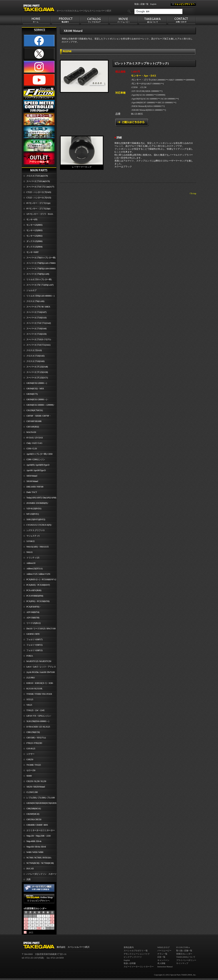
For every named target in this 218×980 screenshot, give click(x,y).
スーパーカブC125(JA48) (37, 367)
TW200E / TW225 (34, 765)
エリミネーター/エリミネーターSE (38, 831)
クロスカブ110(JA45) (35, 356)
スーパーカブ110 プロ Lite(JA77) (40, 187)
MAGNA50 (31, 432)
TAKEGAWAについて (186, 957)
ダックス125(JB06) (34, 241)
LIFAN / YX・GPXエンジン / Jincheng (36, 717)
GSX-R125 (31, 749)
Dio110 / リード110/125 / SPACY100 (41, 629)
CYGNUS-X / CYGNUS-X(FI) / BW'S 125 (37, 526)
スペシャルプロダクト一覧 (136, 951)
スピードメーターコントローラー (139, 967)
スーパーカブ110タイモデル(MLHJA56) (36, 340)
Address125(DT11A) (34, 569)
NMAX (29, 552)
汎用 (28, 879)
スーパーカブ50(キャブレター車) (41, 258)
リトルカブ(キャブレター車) (39, 279)
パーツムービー (164, 951)
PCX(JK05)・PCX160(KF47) (38, 585)
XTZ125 (30, 699)
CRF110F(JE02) (33, 427)
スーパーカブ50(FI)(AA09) (38, 274)
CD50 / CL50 (32, 449)
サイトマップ (182, 963)
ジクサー (30, 754)
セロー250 (31, 770)
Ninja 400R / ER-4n (34, 841)
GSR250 (30, 759)
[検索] (158, 11)
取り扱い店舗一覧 (184, 951)
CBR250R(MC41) (34, 809)
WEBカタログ (163, 947)
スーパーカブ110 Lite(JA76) (38, 181)
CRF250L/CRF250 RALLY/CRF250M (32, 820)
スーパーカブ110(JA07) (36, 312)
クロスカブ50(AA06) (35, 301)
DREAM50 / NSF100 (35, 487)
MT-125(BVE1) (33, 514)
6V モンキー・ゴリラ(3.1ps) (38, 203)
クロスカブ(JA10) (34, 350)
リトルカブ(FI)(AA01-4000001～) (40, 296)
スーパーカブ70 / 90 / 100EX (38, 307)
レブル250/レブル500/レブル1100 (41, 798)
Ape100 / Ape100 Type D (36, 470)
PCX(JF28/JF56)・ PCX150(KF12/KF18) (32, 607)
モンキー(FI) (32, 219)
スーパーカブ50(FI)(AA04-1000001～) (39, 269)
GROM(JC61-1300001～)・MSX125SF (35, 400)
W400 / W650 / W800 (35, 852)
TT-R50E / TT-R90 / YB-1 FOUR (39, 694)
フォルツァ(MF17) (34, 639)
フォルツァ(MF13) (34, 650)
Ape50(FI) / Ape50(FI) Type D (38, 465)
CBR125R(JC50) (33, 732)
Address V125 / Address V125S (38, 574)
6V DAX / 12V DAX (35, 438)
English (153, 4)
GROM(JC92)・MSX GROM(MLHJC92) (33, 389)
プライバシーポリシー (186, 960)
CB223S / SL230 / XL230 (36, 781)
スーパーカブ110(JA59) (36, 334)
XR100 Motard (32, 481)
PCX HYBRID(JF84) (35, 596)
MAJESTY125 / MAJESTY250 (39, 661)
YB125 (29, 705)
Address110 (31, 563)
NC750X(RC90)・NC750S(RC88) (40, 863)
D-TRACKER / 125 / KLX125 (38, 727)
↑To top (193, 193)
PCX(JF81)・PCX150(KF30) (38, 601)
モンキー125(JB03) (34, 230)
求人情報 (161, 963)
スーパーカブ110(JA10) (36, 318)
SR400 (29, 776)
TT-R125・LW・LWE (35, 710)
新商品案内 (129, 947)
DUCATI (30, 869)
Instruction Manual (165, 967)
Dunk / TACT (32, 492)
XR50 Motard (32, 476)
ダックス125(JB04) (34, 247)
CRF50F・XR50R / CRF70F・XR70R (36, 417)
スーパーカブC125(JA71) (37, 378)
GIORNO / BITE (33, 634)
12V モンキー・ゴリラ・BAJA (40, 214)
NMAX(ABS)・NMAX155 (37, 547)
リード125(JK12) (33, 623)
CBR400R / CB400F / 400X (37, 825)
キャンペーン (163, 960)
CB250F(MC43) (33, 814)
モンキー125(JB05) (34, 225)
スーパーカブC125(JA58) (37, 372)
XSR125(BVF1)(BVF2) (36, 519)
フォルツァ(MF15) (34, 645)
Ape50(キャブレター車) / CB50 (39, 454)
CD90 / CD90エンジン (36, 459)
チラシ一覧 (162, 954)
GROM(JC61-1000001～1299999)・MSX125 (39, 406)
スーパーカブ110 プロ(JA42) (39, 323)
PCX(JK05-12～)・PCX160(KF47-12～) (39, 580)
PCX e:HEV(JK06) (34, 590)
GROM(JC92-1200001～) (37, 383)
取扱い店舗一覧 (141, 4)
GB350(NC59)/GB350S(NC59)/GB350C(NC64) (41, 803)
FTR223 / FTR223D (34, 743)
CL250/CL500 (32, 792)
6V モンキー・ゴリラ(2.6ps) (38, 209)
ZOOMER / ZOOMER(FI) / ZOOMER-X (35, 504)
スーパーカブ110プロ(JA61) (38, 345)
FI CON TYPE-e (183, 947)
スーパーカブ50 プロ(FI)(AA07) (40, 285)
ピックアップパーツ (133, 957)
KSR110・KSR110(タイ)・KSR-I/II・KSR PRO (38, 684)
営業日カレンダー (184, 954)
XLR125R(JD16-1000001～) (38, 721)
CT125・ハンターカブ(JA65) (39, 192)
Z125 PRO (31, 678)
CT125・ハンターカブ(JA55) (39, 198)
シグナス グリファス (36, 530)
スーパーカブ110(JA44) (36, 329)
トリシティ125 (33, 558)
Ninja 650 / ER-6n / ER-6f (36, 847)
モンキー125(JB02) (34, 236)
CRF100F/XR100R (34, 421)
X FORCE (30, 541)
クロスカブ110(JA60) (35, 361)
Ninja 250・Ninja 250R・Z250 (38, 836)
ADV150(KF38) (33, 618)
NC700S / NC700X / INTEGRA (39, 858)
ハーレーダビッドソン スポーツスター (39, 875)
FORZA (30, 656)
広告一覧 (161, 957)
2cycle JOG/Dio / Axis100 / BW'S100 (41, 672)
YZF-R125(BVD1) (34, 509)
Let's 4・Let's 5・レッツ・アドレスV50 (39, 667)
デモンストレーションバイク (137, 954)
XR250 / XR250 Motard (36, 787)
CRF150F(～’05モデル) (36, 738)
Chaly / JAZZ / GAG (34, 443)
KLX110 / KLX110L (34, 689)
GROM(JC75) (32, 394)
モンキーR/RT (32, 252)
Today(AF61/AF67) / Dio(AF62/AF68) (41, 498)
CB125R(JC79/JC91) (35, 410)
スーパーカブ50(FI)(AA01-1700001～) (39, 264)
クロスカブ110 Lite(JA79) (37, 176)
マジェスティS (33, 536)
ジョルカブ (31, 290)
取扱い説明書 (130, 963)
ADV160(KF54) (33, 612)
